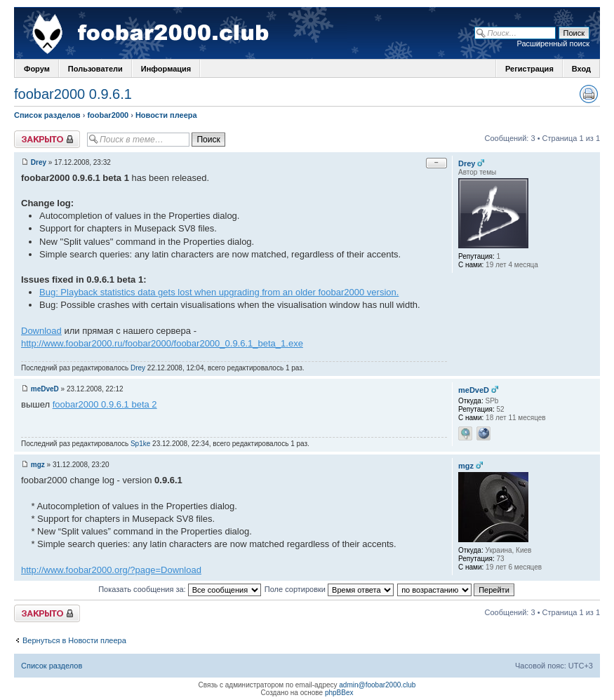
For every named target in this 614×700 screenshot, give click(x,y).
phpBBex (339, 693)
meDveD (45, 389)
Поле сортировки (329, 589)
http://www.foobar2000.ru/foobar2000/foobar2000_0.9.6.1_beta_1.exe (162, 343)
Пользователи (95, 69)
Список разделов (47, 115)
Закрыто (47, 139)
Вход (581, 69)
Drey (39, 162)
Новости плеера (166, 115)
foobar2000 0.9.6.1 (73, 94)
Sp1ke (140, 444)
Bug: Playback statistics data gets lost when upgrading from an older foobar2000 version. (219, 292)
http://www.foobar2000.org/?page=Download (111, 570)
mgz (38, 465)
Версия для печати (589, 94)
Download (41, 331)
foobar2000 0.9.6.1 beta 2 (105, 404)
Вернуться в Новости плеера (74, 640)
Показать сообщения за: (180, 589)
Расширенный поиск (553, 43)
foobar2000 (108, 115)
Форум (37, 69)
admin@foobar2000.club (377, 685)
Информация (166, 69)
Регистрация (529, 69)
